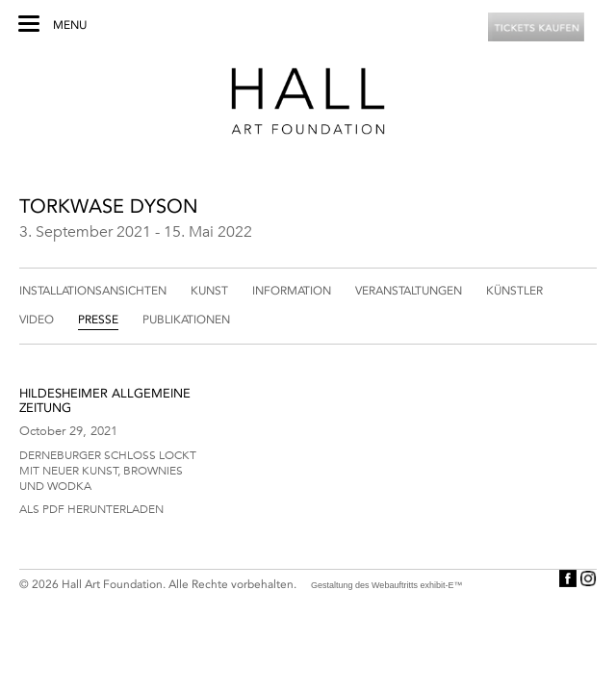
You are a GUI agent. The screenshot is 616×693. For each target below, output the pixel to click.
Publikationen (186, 320)
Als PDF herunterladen (91, 508)
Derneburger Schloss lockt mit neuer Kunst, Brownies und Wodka (108, 470)
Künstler (514, 291)
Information (292, 291)
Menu (70, 25)
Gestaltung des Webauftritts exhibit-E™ (386, 585)
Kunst (209, 291)
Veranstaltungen (409, 291)
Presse (98, 320)
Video (37, 320)
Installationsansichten (93, 291)
